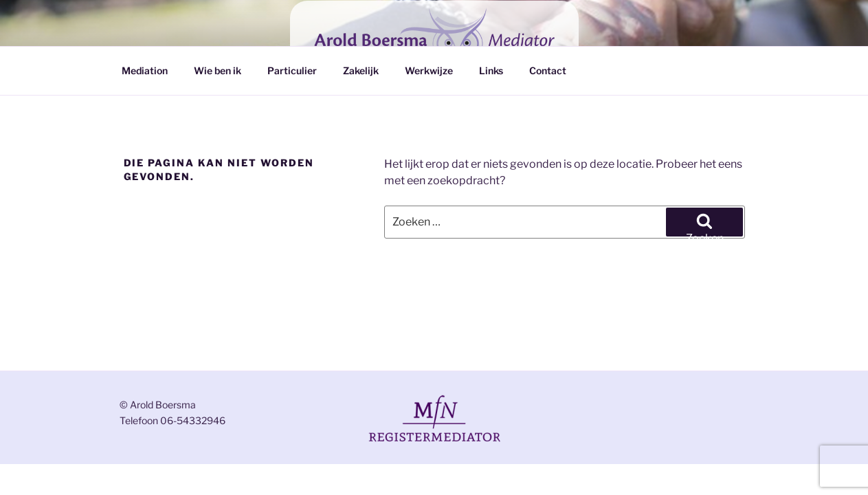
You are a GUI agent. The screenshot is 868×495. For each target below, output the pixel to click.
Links (491, 70)
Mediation (145, 70)
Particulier (292, 70)
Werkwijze (429, 70)
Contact (548, 70)
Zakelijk (361, 70)
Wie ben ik (218, 70)
